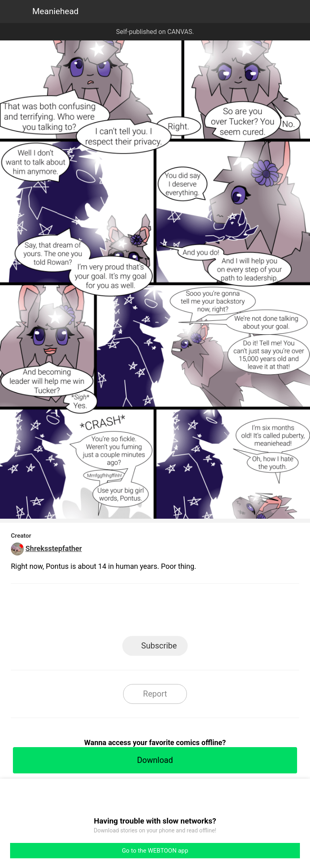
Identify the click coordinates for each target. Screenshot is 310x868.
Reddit (228, 612)
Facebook (119, 612)
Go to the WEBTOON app (155, 851)
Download (155, 760)
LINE (83, 612)
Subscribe (159, 646)
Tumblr (192, 612)
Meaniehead (56, 11)
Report (155, 694)
